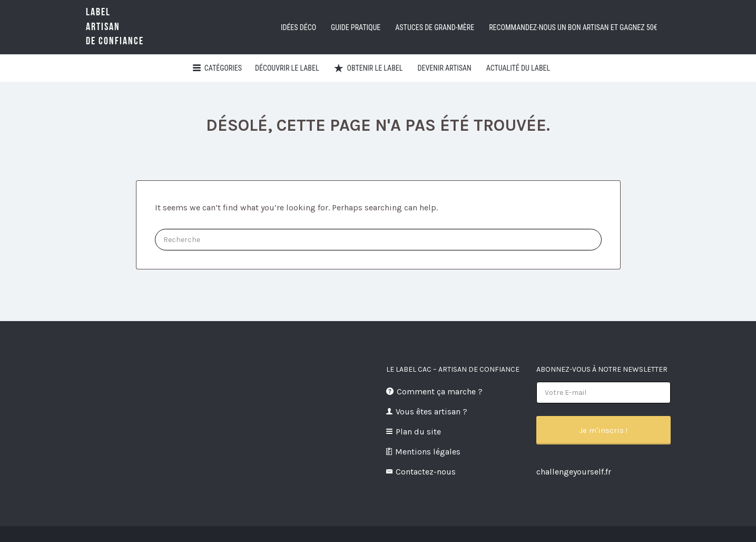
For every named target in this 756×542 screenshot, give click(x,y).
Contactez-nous (426, 472)
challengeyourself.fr (574, 472)
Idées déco (298, 27)
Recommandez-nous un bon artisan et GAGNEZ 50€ (573, 27)
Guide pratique (356, 27)
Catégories (223, 68)
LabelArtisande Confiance (115, 27)
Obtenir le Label (375, 68)
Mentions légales (428, 452)
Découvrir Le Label (287, 68)
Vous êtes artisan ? (431, 412)
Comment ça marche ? (440, 391)
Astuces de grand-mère (435, 27)
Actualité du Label (518, 68)
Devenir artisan (444, 68)
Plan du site (418, 432)
